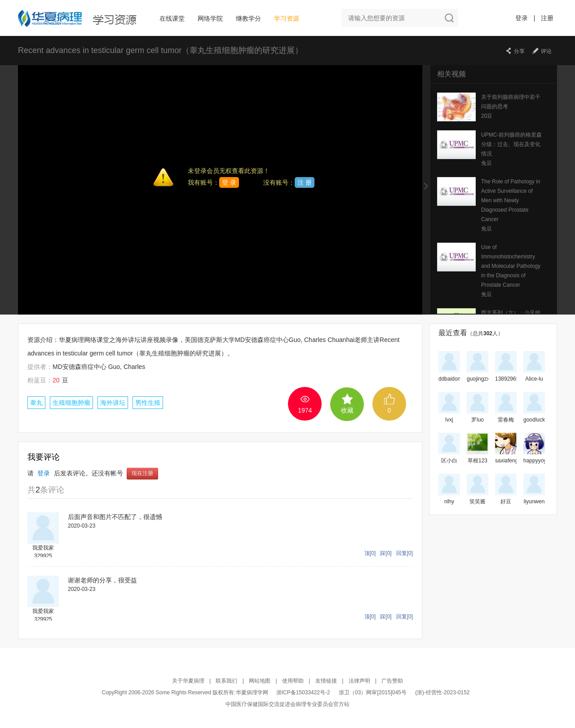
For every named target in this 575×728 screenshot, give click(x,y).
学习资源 (287, 18)
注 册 (305, 182)
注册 (547, 18)
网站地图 (260, 681)
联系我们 (226, 681)
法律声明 (359, 681)
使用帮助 (293, 681)
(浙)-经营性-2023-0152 (442, 692)
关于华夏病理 (188, 681)
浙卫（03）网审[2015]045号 (373, 692)
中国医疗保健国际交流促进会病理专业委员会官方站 (287, 704)
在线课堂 (172, 18)
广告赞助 (392, 681)
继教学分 (248, 18)
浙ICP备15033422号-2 (303, 692)
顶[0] (370, 553)
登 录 (229, 182)
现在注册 (142, 474)
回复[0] (405, 553)
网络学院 (210, 18)
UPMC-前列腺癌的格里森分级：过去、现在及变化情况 (511, 144)
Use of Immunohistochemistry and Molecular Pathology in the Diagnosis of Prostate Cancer (511, 266)
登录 (522, 18)
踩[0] (386, 553)
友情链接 (326, 681)
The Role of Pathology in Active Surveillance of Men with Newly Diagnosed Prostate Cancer (511, 200)
